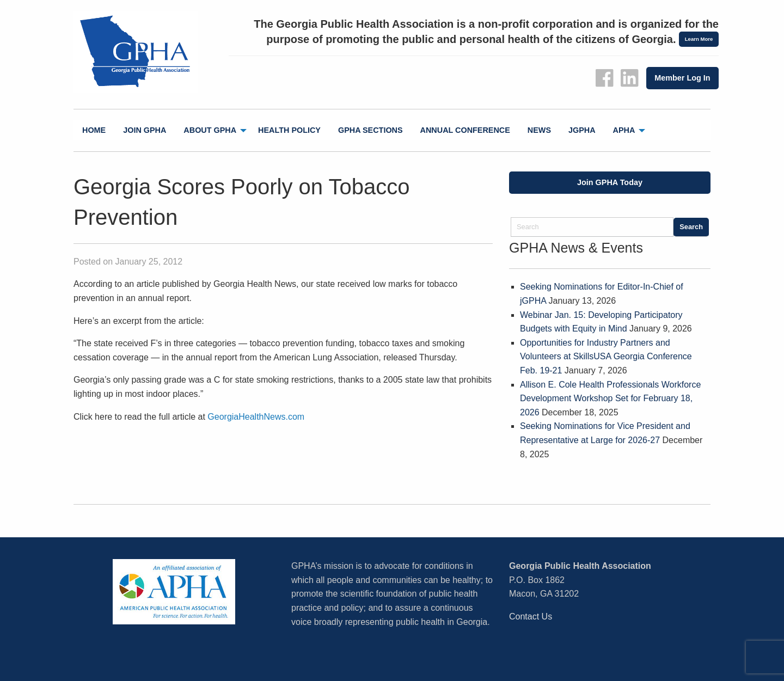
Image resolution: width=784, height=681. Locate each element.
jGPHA (582, 130)
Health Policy (289, 130)
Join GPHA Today (610, 182)
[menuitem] (94, 130)
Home (94, 130)
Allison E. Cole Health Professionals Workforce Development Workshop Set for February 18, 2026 (610, 398)
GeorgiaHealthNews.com (256, 417)
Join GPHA (145, 130)
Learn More (699, 39)
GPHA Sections (370, 130)
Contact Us (531, 616)
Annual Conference (465, 130)
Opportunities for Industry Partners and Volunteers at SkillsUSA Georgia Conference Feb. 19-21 (606, 357)
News (539, 130)
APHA (624, 130)
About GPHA (210, 130)
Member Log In (682, 78)
